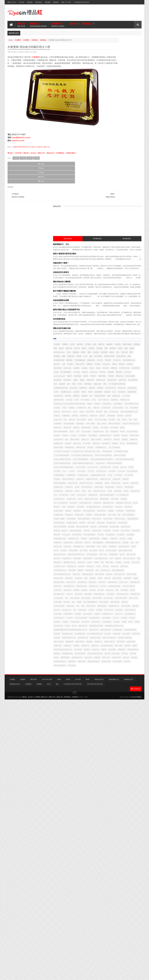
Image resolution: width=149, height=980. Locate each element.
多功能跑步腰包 (123, 563)
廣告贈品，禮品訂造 (120, 615)
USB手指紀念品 (135, 476)
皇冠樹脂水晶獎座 (127, 757)
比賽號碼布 (111, 362)
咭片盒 (104, 543)
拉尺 (109, 654)
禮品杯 (119, 196)
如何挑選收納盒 (107, 151)
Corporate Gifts (119, 468)
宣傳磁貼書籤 (127, 575)
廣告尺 (115, 334)
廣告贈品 (43, 39)
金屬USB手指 (107, 223)
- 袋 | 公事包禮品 (129, 422)
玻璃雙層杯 (106, 742)
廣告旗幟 (119, 607)
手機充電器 (121, 251)
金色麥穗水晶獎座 (118, 904)
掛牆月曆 (110, 354)
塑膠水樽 (121, 327)
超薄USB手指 (107, 864)
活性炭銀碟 (120, 714)
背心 (119, 200)
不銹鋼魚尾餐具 (131, 484)
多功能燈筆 (119, 559)
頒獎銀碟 (127, 932)
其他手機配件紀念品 (109, 323)
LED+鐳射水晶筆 (132, 468)
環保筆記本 (125, 370)
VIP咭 (121, 307)
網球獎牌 (105, 801)
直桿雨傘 (121, 765)
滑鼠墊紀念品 (121, 718)
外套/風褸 (105, 200)
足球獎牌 (119, 394)
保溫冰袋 (123, 508)
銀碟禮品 (105, 410)
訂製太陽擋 (106, 821)
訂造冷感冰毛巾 (130, 829)
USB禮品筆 (106, 480)
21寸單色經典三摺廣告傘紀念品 (113, 440)
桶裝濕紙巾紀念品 (118, 694)
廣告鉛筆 (119, 619)
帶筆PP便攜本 (132, 591)
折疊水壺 (136, 646)
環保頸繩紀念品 (117, 753)
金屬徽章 (116, 223)
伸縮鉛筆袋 (106, 500)
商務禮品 (112, 196)
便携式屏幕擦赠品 (126, 500)
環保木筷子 (127, 746)
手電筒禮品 (114, 642)
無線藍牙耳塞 (107, 734)
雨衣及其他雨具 (128, 920)
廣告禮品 (128, 176)
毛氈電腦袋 (133, 362)
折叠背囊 (105, 346)
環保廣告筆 (117, 746)
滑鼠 (113, 718)
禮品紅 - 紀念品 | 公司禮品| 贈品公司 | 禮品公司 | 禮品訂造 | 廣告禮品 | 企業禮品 (50, 976)
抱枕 (104, 654)
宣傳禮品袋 (106, 579)
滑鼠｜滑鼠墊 (118, 366)
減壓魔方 (129, 714)
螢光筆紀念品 (134, 809)
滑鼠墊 (132, 287)
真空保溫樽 (106, 378)
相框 (113, 769)
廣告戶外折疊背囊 (108, 607)
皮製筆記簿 (130, 761)
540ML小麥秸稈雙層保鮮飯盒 (129, 464)
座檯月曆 (133, 331)
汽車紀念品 (114, 710)
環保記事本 (106, 753)
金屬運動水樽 (133, 406)
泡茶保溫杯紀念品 (108, 714)
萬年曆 (114, 386)
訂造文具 (116, 837)
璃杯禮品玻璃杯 (124, 742)
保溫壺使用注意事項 (109, 104)
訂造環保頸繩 (123, 841)
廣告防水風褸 (129, 619)
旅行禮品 (119, 358)
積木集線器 (128, 777)
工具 (116, 331)
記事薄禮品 (113, 271)
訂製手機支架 (116, 821)
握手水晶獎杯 (120, 354)
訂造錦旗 (127, 845)
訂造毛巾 (133, 837)
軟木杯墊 (135, 872)
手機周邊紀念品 (107, 639)
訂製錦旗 (113, 390)
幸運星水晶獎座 (107, 599)
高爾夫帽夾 (120, 940)
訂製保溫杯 (117, 817)
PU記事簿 (128, 472)
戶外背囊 (119, 631)
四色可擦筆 (106, 551)
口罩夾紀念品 (107, 535)
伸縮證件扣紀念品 (118, 496)
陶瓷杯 (124, 192)
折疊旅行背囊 (116, 646)
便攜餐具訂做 (116, 311)
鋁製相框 (105, 908)
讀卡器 (135, 849)
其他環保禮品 (126, 520)
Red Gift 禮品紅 (136, 976)
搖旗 (127, 658)
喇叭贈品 (115, 547)
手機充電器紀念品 (127, 635)
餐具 (130, 271)
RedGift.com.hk (18, 142)
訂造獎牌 (105, 841)
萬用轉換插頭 (123, 805)
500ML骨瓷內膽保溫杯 (110, 464)
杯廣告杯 (110, 690)
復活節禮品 (135, 623)
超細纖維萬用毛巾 (108, 394)
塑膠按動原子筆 (107, 555)
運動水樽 (131, 243)
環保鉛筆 (105, 374)
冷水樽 (119, 527)
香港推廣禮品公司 (114, 960)
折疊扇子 (133, 346)
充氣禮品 (112, 319)
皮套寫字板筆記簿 (108, 761)
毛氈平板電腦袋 (122, 362)
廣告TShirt (34, 960)
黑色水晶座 (128, 948)
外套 (112, 559)
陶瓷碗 (132, 912)
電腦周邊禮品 (130, 928)
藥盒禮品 (116, 809)
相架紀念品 (106, 769)
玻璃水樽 (120, 738)
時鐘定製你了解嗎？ (109, 95)
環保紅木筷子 (118, 750)
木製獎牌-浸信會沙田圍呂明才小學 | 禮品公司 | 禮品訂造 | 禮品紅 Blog (31, 149)
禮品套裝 (112, 227)
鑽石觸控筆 (106, 414)
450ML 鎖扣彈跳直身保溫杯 (111, 456)
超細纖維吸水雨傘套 (120, 853)
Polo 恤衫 (125, 239)
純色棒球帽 (106, 793)
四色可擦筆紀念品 (118, 551)
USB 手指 (124, 476)
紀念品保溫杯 (107, 789)
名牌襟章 (133, 279)
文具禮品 (120, 188)
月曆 (138, 358)
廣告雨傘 (123, 212)
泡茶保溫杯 (124, 710)
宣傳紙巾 (133, 239)
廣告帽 (104, 251)
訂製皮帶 (116, 825)
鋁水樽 (104, 239)
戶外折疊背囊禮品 (108, 631)
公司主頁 (22, 2)
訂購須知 (73, 23)
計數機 (135, 845)
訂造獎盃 (113, 841)
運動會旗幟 (133, 888)
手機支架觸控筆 (128, 639)
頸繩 (130, 299)
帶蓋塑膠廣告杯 (120, 595)
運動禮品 (136, 295)
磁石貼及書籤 (116, 255)
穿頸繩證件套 (121, 781)
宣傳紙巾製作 (116, 579)
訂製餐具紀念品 (127, 825)
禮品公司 (41, 155)
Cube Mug (106, 247)
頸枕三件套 (106, 936)
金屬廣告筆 (128, 402)
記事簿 (111, 849)
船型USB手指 (112, 805)
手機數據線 (133, 342)
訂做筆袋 (120, 813)
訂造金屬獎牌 (118, 845)
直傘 (115, 267)
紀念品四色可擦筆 (119, 789)
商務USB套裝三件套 (115, 543)
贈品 (104, 180)
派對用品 (115, 243)
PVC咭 (104, 307)
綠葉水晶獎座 (134, 797)
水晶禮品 (123, 231)
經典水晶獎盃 (122, 797)
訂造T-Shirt (106, 829)
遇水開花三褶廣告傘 (109, 888)
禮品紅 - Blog (12, 2)
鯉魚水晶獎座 (132, 944)
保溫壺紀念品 (107, 512)
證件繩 (129, 849)
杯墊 (104, 690)
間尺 (112, 299)
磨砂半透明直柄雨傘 (125, 378)
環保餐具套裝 (115, 374)
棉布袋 (104, 698)
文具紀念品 (106, 243)
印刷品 (137, 231)
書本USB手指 (113, 682)
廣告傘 (10, 155)
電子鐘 (121, 928)
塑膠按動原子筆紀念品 (122, 555)
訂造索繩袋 (122, 390)
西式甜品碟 (111, 813)
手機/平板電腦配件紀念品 (111, 342)
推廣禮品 (118, 180)
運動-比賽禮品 (123, 888)
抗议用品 (123, 642)
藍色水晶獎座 (107, 809)
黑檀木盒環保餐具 (116, 948)
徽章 (112, 338)
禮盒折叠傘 (106, 777)
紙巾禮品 (115, 793)
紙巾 (128, 267)
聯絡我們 (56, 2)
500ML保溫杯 (130, 460)
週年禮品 (127, 295)
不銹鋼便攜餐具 (107, 484)
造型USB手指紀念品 (121, 884)
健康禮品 (124, 279)
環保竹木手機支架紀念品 (110, 370)
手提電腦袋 (116, 635)
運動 (126, 398)
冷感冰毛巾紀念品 (108, 527)
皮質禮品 (105, 765)
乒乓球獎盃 (130, 488)
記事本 (104, 849)
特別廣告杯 (127, 734)
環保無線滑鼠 (107, 750)
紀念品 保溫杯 (112, 382)
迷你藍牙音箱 (118, 398)
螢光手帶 (124, 809)
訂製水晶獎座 (107, 825)
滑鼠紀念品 (106, 726)
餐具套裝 (126, 936)
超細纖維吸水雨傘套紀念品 (111, 857)
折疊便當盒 (114, 346)
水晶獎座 (128, 188)
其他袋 (121, 524)
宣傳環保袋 (106, 575)
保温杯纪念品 (113, 508)
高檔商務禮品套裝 (108, 940)
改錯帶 (127, 662)
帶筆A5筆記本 (121, 591)
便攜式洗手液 (107, 504)
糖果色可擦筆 (134, 785)
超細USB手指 (107, 853)
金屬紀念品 (106, 904)
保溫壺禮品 (132, 508)
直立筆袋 (130, 765)
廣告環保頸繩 (115, 611)
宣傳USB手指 (121, 571)
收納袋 (129, 354)
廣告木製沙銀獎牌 (130, 607)
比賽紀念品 (133, 223)
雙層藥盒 (105, 920)
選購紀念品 (38, 23)
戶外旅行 (112, 251)
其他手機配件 (133, 319)
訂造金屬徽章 (133, 390)
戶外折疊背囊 (125, 627)
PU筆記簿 (137, 303)
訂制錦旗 (128, 813)
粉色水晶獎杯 (123, 785)
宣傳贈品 (126, 579)
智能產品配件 (129, 678)
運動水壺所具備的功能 (110, 160)
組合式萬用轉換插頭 (109, 797)
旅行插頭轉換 (107, 267)
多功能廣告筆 (131, 327)
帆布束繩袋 (124, 331)
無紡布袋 (105, 730)
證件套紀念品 (120, 849)
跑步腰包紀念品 (130, 868)
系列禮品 (133, 220)
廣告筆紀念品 (107, 615)
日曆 (126, 358)
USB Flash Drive (134, 192)
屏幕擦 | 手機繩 (122, 587)
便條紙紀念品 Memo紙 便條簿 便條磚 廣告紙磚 (118, 315)
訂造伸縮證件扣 (117, 829)
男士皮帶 (116, 757)
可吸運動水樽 (118, 535)
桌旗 (131, 690)
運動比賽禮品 (107, 892)
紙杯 (133, 382)
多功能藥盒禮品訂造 (109, 563)
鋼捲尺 (113, 908)
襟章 (104, 813)
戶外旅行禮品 (120, 338)
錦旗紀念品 (133, 410)
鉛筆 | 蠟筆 (130, 904)
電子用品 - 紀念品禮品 (127, 924)
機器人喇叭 (124, 698)
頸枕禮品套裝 (116, 936)
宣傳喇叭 (130, 571)
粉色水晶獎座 (112, 785)
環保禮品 (105, 192)
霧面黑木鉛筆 (129, 418)
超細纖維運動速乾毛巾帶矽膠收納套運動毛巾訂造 (119, 861)
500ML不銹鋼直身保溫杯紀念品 (113, 460)
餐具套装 (105, 422)
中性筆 (122, 488)
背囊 (133, 267)
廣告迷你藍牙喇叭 (108, 619)
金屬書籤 (105, 299)
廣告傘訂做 (106, 216)
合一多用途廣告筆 (108, 539)
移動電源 (121, 267)
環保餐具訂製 (107, 757)
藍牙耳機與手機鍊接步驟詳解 (113, 123)
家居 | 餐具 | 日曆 (122, 583)
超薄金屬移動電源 (108, 868)
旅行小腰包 (125, 666)
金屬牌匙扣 (116, 900)
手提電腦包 (106, 635)
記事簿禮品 (135, 235)
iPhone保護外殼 (126, 480)
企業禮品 (127, 180)
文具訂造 (115, 216)
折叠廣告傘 (106, 646)
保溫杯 (113, 192)
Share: (135, 472)
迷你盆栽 (134, 876)
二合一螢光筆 (107, 492)
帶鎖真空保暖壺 (133, 595)
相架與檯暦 (113, 291)
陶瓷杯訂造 (124, 912)
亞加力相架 (106, 279)
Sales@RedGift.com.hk (82, 2)
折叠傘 (130, 642)
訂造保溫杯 (135, 291)
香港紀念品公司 (99, 960)
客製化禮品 (71, 155)
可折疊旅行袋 (107, 327)
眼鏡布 (129, 769)
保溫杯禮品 (116, 279)
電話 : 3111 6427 (66, 2)
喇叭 (115, 327)
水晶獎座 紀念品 (125, 702)
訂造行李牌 (133, 841)
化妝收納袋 (127, 527)
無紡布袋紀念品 (116, 730)
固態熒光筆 (130, 551)
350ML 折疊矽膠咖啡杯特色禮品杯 (114, 452)
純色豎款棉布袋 (124, 382)
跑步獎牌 (119, 868)
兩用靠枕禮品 (130, 516)
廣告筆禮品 (129, 227)
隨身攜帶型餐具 (132, 414)
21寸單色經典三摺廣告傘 (110, 275)
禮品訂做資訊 (107, 184)
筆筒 (104, 785)
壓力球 (134, 555)
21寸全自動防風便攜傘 (110, 436)
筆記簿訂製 (127, 255)
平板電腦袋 (135, 247)
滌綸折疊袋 (106, 718)
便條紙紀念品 (107, 263)
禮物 (134, 188)
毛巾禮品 (105, 702)
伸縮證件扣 (106, 496)
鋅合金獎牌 (124, 410)
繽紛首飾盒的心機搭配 (110, 113)
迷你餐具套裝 (118, 295)
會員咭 (132, 358)
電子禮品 (105, 928)
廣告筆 (129, 184)
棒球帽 (111, 698)
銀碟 (125, 196)
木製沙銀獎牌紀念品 (130, 686)
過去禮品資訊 (135, 70)
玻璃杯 (113, 738)
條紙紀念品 (130, 694)
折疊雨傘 (123, 350)
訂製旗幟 (126, 821)
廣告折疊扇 (130, 334)
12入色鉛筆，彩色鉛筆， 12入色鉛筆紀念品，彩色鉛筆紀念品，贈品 (121, 427)
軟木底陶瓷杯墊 (107, 872)
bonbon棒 (115, 480)
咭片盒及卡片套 (107, 283)
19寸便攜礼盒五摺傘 (121, 432)
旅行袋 (104, 670)
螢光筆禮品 (106, 259)
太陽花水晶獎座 (107, 331)
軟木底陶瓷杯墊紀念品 (122, 872)
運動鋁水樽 (122, 271)
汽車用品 (105, 710)
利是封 (126, 247)
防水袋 (122, 414)
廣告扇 (122, 334)
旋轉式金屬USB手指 (128, 670)
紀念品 (33, 155)
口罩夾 (132, 531)
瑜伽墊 (114, 742)
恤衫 (104, 208)
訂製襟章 (105, 390)
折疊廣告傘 (124, 346)
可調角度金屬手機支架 (132, 535)
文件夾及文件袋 (124, 235)
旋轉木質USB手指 (108, 674)
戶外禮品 (124, 223)
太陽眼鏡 (126, 567)
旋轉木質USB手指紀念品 (124, 674)
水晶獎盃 (124, 287)
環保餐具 (123, 216)
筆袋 (104, 382)
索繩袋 (127, 793)
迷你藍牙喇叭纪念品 (109, 880)
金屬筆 (114, 259)
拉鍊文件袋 (132, 350)
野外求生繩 (119, 896)
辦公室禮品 (111, 208)
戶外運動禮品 (129, 631)
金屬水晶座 (106, 900)
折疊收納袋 (106, 350)
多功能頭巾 (134, 563)
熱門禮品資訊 (121, 70)
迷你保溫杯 (116, 876)
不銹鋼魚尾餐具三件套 (110, 488)
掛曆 (104, 354)
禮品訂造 (50, 155)
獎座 (134, 734)
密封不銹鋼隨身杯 (108, 587)
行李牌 (104, 271)
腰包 (104, 805)
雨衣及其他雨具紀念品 (110, 924)
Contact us (136, 969)
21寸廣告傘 (116, 303)
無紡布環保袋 (129, 726)
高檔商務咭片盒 (116, 422)
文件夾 (133, 662)
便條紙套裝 (133, 504)
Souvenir (105, 476)
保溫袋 (125, 512)
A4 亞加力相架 (107, 468)
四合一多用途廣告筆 (127, 547)
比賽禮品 (133, 698)
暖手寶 (104, 682)
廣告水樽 (105, 235)
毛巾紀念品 (114, 702)
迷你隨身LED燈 (123, 880)
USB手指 (18, 155)
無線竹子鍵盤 (127, 730)
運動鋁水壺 (125, 892)
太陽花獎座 (135, 567)
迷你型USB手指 (122, 208)
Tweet (16, 166)
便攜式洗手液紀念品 (120, 504)
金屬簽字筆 (133, 900)
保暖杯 (104, 508)
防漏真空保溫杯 (121, 299)
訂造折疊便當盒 (130, 833)
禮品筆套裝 (127, 773)
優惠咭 (104, 319)
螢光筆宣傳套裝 (124, 386)
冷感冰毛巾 (119, 204)
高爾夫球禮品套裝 (108, 944)
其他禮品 (121, 323)
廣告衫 (113, 200)
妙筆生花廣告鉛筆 (108, 571)
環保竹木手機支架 (130, 366)
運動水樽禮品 (134, 398)
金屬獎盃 (113, 406)
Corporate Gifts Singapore (73, 965)
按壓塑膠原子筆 (107, 658)
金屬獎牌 (124, 900)
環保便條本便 (107, 746)
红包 (128, 291)
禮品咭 (136, 378)
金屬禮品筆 (122, 406)
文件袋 (104, 287)
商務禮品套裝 (129, 543)
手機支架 (124, 342)
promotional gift (117, 247)
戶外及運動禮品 (133, 212)
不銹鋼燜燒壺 (119, 484)
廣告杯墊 (105, 611)
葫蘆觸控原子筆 (135, 805)
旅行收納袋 (135, 666)
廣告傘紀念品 (116, 603)
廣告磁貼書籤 (126, 611)
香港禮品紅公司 (129, 960)
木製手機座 (106, 686)
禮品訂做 (136, 184)
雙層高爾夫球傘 (116, 920)
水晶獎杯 (116, 706)
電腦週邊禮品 (118, 418)
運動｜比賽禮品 (117, 402)
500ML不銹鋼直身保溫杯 (131, 456)
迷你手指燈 (125, 876)
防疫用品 (115, 912)
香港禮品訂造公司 (15, 965)
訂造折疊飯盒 (107, 837)
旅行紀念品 (106, 231)
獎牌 (118, 192)
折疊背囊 (115, 350)
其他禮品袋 (106, 524)
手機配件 (105, 642)
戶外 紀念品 (114, 627)
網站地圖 (48, 2)
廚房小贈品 (127, 599)
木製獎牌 (26, 39)
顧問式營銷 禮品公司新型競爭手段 (115, 141)
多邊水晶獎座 (116, 567)
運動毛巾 (120, 227)
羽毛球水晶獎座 (116, 801)
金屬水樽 (105, 406)
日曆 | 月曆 (119, 678)
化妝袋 (135, 527)
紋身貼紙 (121, 291)
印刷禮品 (136, 323)
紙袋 (121, 793)
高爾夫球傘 (129, 259)
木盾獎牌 (18, 39)
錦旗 (104, 212)
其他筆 (114, 524)
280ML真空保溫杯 (127, 444)
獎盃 (133, 200)
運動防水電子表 (107, 896)
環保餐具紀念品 (130, 753)
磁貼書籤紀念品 (107, 773)
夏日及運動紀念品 (108, 220)
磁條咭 (114, 378)
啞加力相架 (106, 547)
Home (11, 39)
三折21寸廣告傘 (131, 307)
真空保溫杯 (133, 374)
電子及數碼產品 (114, 239)
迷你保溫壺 (106, 876)
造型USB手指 (134, 208)
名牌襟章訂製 (134, 539)
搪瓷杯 (133, 658)
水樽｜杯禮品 (107, 366)
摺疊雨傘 (113, 235)
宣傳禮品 (35, 39)
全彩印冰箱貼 (119, 516)
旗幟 (112, 204)
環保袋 (104, 227)
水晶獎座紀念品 (114, 287)
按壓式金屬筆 (119, 658)
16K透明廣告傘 (107, 432)
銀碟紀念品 (114, 410)
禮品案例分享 (58, 23)
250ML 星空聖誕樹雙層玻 (111, 444)
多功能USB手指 (112, 212)
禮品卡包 (118, 773)
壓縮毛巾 (105, 559)
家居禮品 (105, 204)
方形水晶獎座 (115, 666)
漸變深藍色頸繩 (117, 726)
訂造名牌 (105, 833)
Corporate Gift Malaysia (95, 965)
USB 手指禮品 (113, 307)
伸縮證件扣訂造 (131, 496)
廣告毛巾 (119, 220)
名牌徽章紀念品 (122, 539)
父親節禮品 (117, 734)
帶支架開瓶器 (134, 587)
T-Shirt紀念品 (114, 476)
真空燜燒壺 (121, 769)
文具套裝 (105, 666)
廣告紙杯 (105, 338)
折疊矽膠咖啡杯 (107, 650)
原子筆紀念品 (123, 531)
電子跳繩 (113, 928)
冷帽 (127, 524)
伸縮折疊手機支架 (127, 492)
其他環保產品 (115, 520)
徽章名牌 (105, 627)
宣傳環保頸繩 (116, 575)
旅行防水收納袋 (114, 670)
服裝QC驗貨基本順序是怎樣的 (113, 85)
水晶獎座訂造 (107, 706)
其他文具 (105, 520)
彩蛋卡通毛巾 (124, 623)
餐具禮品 (134, 936)
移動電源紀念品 (117, 777)
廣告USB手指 (107, 334)
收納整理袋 (106, 662)
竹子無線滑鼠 (132, 781)
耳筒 (134, 801)
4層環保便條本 (126, 303)
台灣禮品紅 (60, 155)
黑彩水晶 (105, 948)
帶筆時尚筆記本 (107, 595)
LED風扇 (105, 472)
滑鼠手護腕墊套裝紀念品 (125, 722)
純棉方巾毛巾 (132, 789)
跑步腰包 (127, 394)
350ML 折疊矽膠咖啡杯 (129, 448)
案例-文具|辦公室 (121, 690)
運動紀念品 (106, 402)
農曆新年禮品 (107, 398)
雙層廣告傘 (116, 916)
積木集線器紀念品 (108, 781)
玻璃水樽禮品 (130, 738)
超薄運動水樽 (130, 864)
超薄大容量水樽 (118, 864)
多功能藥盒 (129, 559)
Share (34, 166)
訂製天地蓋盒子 (128, 817)
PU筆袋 (120, 472)
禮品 (123, 184)
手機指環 (118, 639)
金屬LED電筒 (129, 896)
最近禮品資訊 (108, 70)
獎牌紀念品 (106, 255)
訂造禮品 (105, 176)
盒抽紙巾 (113, 765)
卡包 (115, 531)
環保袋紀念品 (129, 750)
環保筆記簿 (134, 370)
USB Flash (126, 200)
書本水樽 (123, 682)
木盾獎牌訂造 (132, 682)
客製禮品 (39, 965)
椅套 (117, 698)
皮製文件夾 (120, 761)
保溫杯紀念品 (118, 263)
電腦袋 (121, 259)
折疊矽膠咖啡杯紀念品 (122, 650)
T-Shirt (104, 196)
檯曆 (104, 362)
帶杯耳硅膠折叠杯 (108, 591)
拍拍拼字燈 (126, 654)
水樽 (126, 220)
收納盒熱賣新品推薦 (109, 132)
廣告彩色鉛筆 (127, 603)
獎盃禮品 (105, 738)
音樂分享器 (119, 932)
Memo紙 (113, 472)
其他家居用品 (121, 319)
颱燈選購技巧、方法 (109, 76)
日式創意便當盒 (107, 678)
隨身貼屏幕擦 (107, 418)
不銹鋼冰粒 (106, 311)
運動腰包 (116, 892)
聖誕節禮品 (106, 386)
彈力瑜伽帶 (106, 623)
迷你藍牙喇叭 (107, 295)
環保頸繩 (123, 243)
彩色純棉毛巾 (129, 283)
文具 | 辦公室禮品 (108, 358)
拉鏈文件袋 (116, 654)
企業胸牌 (116, 492)
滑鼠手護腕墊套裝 (108, 722)
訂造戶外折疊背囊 (116, 833)
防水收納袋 (106, 912)
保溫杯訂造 (117, 512)
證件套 (130, 231)
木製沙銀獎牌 (116, 686)
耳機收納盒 (127, 801)
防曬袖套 (115, 414)
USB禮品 (131, 196)
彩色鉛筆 (115, 623)
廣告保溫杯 (106, 603)
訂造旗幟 (124, 837)
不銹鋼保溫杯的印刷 (128, 275)
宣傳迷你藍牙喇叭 (108, 583)
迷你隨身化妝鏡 (107, 884)
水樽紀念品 (125, 706)
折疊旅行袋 (127, 646)
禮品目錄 (30, 2)
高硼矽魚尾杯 (121, 944)
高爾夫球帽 (130, 940)
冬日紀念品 (132, 216)
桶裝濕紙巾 (106, 694)
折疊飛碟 (135, 650)
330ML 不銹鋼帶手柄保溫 (111, 448)
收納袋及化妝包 (117, 662)
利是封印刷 (128, 263)
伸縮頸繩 (115, 500)
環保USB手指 (135, 742)
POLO (134, 204)
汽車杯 (133, 706)
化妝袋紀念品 (107, 531)
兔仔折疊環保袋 (107, 516)
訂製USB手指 (107, 817)
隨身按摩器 (106, 916)
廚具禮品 (118, 599)
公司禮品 (136, 176)
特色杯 (104, 291)
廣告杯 (26, 155)
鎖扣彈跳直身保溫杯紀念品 (126, 908)
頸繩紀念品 (106, 303)
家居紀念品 (119, 283)
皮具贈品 (124, 374)
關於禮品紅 (39, 2)
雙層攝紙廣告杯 (127, 916)
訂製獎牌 (134, 386)
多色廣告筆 (106, 567)
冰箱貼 (128, 323)
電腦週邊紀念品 (107, 932)
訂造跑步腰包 (107, 845)
